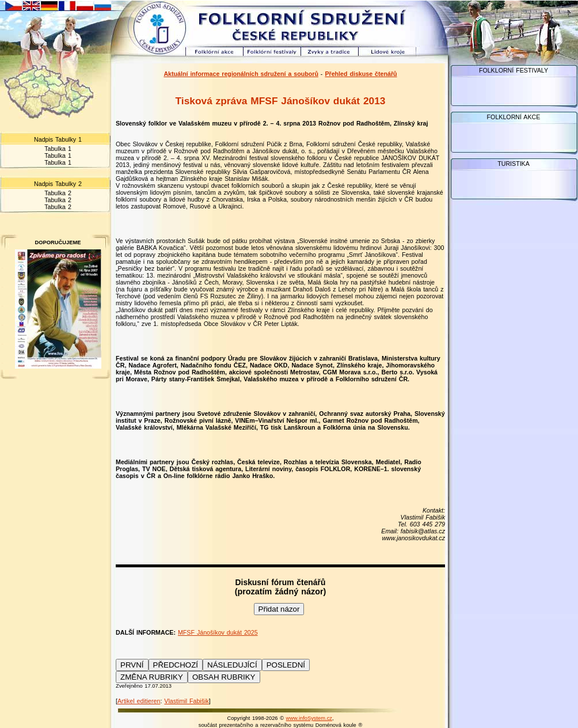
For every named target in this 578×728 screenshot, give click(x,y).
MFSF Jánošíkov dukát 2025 (218, 632)
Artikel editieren (139, 701)
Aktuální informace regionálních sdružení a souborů (241, 74)
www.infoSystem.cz (309, 718)
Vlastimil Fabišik (186, 701)
